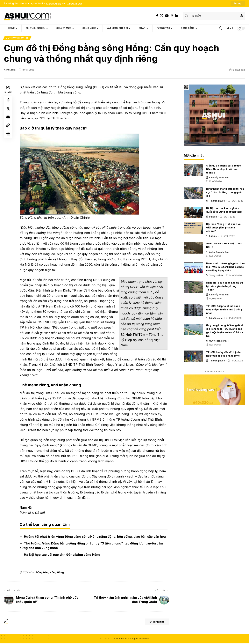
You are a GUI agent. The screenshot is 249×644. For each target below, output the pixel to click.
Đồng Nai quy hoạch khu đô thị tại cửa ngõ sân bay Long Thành (224, 287)
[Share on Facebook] (9, 102)
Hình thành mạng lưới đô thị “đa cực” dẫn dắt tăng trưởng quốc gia (225, 193)
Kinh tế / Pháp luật (219, 178)
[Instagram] (172, 16)
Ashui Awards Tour (219, 253)
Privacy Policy (55, 4)
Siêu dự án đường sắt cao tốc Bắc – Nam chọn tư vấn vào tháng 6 (224, 170)
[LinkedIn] (177, 16)
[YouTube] (167, 16)
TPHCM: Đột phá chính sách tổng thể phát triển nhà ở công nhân (224, 310)
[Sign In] (220, 28)
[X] (162, 16)
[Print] (9, 139)
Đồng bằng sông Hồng (49, 573)
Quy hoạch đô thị (18, 38)
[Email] (9, 120)
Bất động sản (216, 319)
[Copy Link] (9, 130)
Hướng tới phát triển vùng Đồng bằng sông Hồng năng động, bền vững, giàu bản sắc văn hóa (96, 537)
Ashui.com (10, 71)
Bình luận (153, 623)
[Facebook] (157, 16)
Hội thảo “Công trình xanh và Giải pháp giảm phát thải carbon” (223, 229)
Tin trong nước (217, 202)
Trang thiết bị (216, 276)
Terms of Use (79, 4)
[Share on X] (9, 111)
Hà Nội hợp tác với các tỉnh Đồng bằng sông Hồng (63, 556)
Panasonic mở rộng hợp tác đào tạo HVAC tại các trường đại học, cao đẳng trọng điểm (225, 268)
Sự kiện (213, 218)
